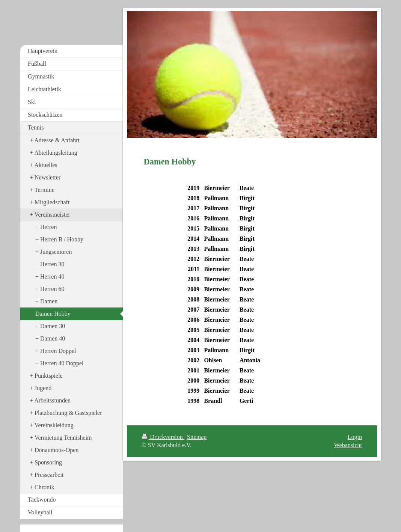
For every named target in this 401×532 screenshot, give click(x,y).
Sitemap (197, 437)
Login (355, 437)
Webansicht (348, 445)
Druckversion (163, 437)
